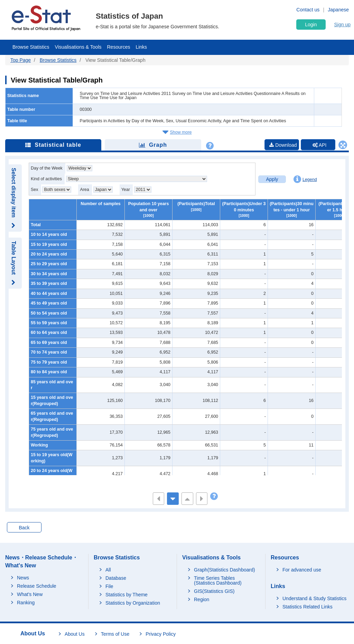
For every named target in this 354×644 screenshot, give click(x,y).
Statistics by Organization (133, 603)
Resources (119, 47)
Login (311, 25)
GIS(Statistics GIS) (214, 591)
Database (116, 578)
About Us (75, 634)
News (23, 578)
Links (141, 47)
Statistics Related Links (308, 607)
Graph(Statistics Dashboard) (225, 570)
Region (202, 599)
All (108, 570)
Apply (272, 179)
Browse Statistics (31, 47)
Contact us (308, 10)
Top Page (21, 60)
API (320, 145)
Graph (153, 145)
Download (283, 145)
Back (24, 528)
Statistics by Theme (127, 595)
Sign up (342, 25)
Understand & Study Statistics (314, 598)
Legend (305, 179)
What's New (30, 594)
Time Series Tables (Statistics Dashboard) (218, 580)
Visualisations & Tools (78, 47)
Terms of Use (115, 634)
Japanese (338, 10)
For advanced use (302, 570)
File (109, 586)
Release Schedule (37, 586)
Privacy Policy (161, 634)
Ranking (26, 603)
